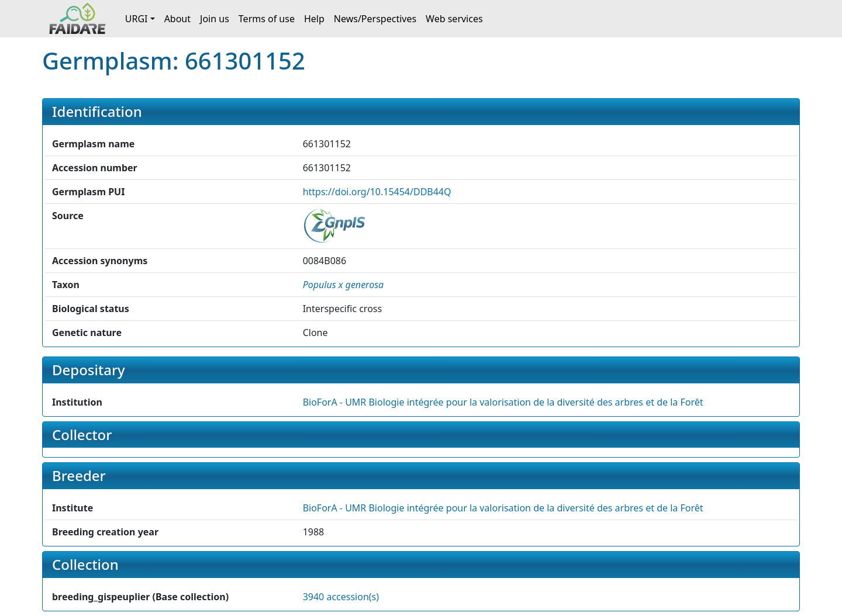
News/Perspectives (375, 19)
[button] (344, 285)
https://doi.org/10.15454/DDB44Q (377, 192)
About (177, 19)
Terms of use (267, 19)
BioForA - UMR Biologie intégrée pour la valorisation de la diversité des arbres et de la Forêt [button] (503, 402)
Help (314, 19)
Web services (454, 19)
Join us (215, 19)
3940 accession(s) (341, 597)
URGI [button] (137, 19)
